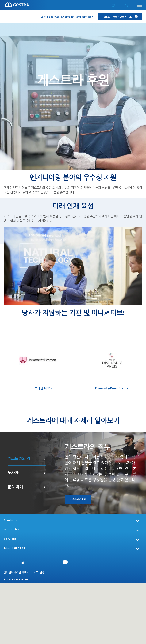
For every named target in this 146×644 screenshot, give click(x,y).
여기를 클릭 (45, 473)
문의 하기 (45, 487)
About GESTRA (15, 548)
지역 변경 (39, 572)
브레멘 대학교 (44, 388)
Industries (12, 529)
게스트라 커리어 (45, 459)
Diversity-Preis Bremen (113, 388)
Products (11, 520)
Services (10, 539)
